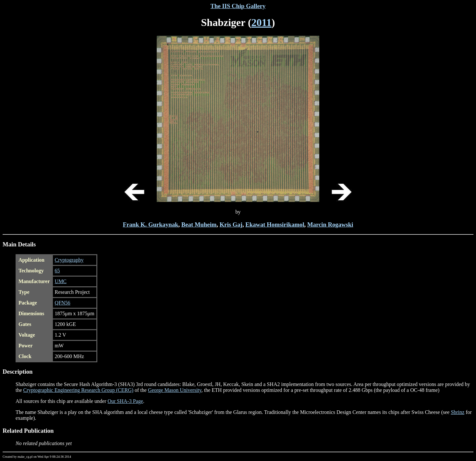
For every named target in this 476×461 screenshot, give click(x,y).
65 (57, 271)
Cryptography (69, 260)
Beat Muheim (199, 224)
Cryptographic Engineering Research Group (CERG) (78, 390)
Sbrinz (458, 412)
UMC (61, 281)
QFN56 (63, 303)
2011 (262, 22)
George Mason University (175, 390)
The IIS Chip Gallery (238, 6)
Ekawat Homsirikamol (275, 224)
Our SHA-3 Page (125, 401)
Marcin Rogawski (330, 224)
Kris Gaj (231, 224)
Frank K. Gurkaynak (151, 224)
